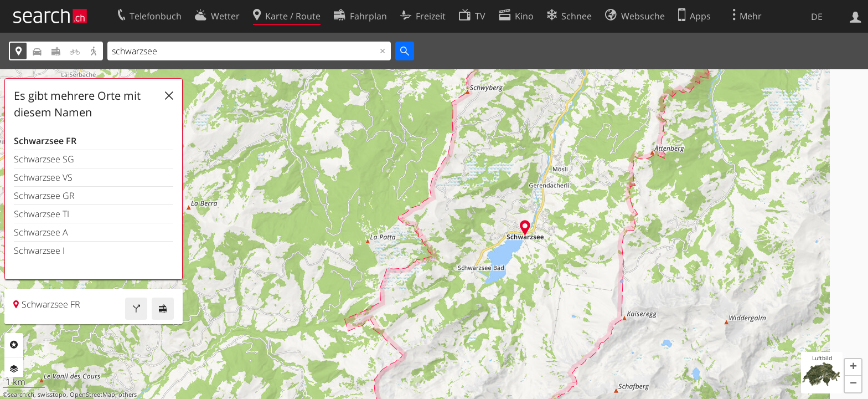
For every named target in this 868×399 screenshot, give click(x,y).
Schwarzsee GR (44, 196)
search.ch (21, 395)
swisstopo (52, 395)
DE (817, 17)
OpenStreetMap (92, 395)
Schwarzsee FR (45, 141)
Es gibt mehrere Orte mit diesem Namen (77, 104)
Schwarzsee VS (43, 177)
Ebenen (14, 369)
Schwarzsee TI (42, 214)
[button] (853, 367)
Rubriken (14, 345)
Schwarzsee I (39, 250)
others (128, 395)
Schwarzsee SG (44, 159)
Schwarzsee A (41, 232)
